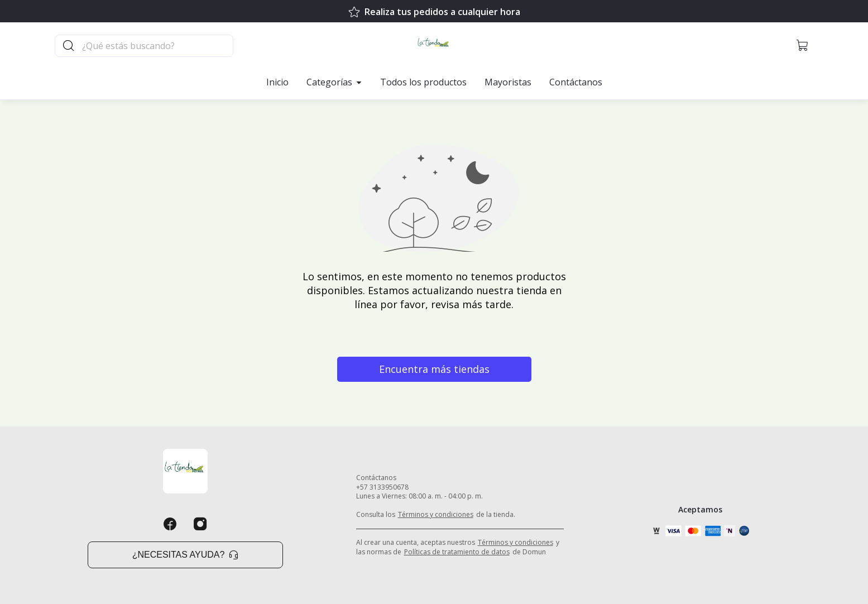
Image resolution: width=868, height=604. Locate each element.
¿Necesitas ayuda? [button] (185, 555)
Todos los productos (423, 82)
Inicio (277, 82)
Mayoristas (508, 82)
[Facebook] (170, 524)
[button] (803, 46)
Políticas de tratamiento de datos (457, 552)
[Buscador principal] (157, 46)
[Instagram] (200, 524)
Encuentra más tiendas (434, 369)
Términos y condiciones (436, 514)
